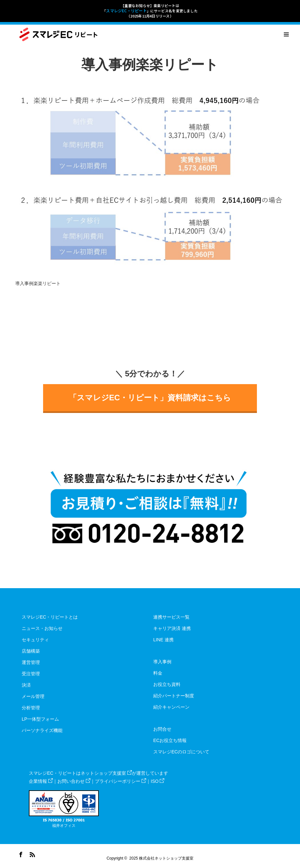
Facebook (20, 853)
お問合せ (162, 729)
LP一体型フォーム (40, 719)
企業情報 (41, 781)
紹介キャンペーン (171, 707)
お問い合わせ (74, 781)
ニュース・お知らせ (42, 628)
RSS (31, 853)
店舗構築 (31, 651)
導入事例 (162, 662)
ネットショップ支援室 (106, 773)
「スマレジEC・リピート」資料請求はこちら (150, 398)
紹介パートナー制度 (174, 696)
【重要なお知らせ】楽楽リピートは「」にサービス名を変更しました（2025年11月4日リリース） (150, 11)
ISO (157, 781)
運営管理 (31, 662)
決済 (26, 685)
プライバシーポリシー (121, 781)
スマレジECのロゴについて (181, 752)
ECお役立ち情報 (170, 740)
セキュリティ (35, 640)
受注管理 (31, 674)
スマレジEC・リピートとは (50, 617)
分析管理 (31, 708)
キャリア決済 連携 (172, 628)
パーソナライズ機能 (42, 730)
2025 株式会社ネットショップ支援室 (161, 858)
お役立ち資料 (167, 684)
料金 (158, 673)
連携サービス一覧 (171, 617)
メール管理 (33, 696)
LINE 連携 (163, 640)
